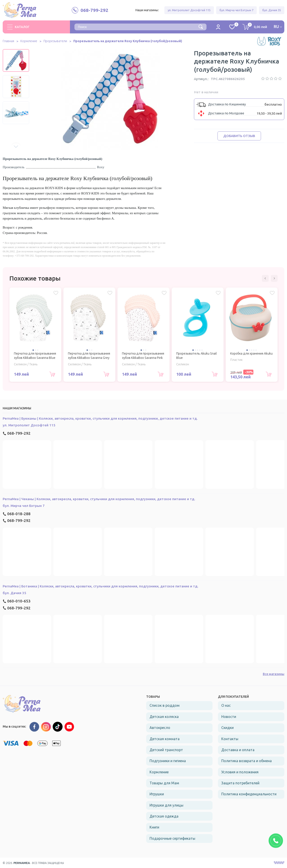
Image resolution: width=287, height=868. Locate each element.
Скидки (227, 728)
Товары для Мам (164, 783)
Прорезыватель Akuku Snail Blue (197, 356)
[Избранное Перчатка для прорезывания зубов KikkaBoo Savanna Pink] (164, 293)
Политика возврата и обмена (247, 761)
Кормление (29, 41)
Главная (8, 41)
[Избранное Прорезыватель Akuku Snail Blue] (218, 293)
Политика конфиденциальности (249, 794)
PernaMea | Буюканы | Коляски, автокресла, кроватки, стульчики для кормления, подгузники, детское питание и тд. (100, 418)
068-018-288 (17, 514)
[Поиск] (201, 26)
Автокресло (160, 728)
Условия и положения (240, 772)
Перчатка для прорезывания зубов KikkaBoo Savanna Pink (143, 356)
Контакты (230, 739)
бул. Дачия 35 (272, 10)
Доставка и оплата (238, 750)
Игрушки (157, 794)
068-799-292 (17, 433)
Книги (154, 827)
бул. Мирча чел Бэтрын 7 (236, 10)
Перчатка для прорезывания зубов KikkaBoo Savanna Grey (89, 356)
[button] (16, 147)
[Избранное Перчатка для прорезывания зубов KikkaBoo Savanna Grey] (110, 293)
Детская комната (165, 739)
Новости (229, 717)
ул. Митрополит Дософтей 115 (189, 10)
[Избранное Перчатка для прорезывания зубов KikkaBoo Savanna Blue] (56, 293)
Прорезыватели (55, 41)
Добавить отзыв (239, 136)
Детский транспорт (166, 750)
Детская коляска (164, 717)
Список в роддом (165, 705)
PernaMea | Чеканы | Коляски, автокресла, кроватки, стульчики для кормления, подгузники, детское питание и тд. (99, 499)
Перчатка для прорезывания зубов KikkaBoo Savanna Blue (35, 356)
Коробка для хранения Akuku (251, 353)
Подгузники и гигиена (168, 761)
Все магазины (274, 674)
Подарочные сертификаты (172, 838)
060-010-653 (17, 601)
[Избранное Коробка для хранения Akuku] (272, 293)
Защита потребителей (240, 783)
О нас (226, 705)
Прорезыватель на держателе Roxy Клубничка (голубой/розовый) (128, 41)
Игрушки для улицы (166, 805)
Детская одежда (164, 816)
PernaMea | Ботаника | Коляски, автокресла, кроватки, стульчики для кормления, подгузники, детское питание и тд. (101, 586)
